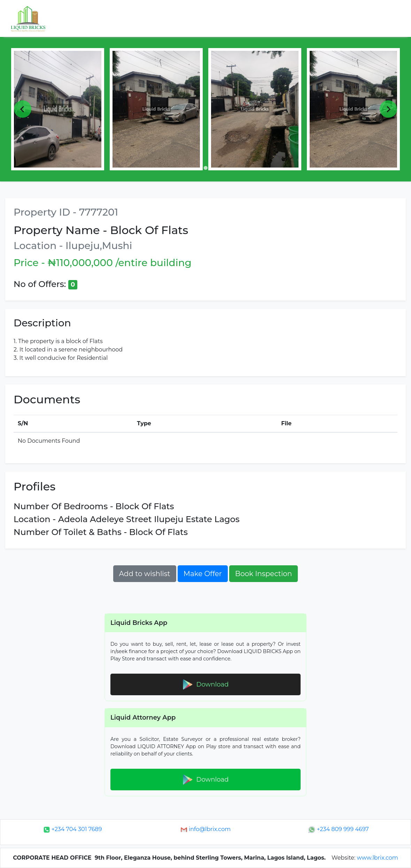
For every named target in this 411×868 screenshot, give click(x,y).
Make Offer (203, 574)
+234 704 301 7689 (73, 829)
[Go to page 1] (205, 168)
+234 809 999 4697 (339, 829)
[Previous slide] (23, 109)
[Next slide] (388, 109)
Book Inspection (263, 574)
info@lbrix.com (205, 829)
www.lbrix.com (378, 858)
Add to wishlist (145, 574)
